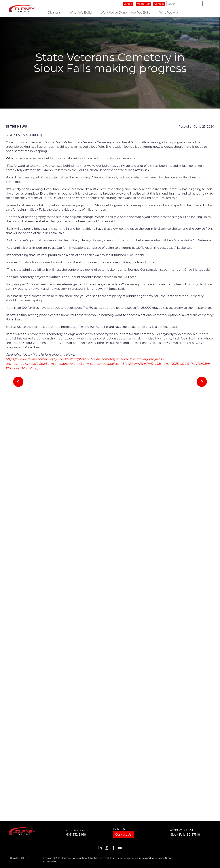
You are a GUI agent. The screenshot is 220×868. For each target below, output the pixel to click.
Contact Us (123, 835)
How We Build (140, 13)
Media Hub (143, 4)
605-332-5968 (76, 835)
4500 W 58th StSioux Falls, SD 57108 (185, 832)
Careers (128, 4)
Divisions (54, 13)
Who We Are (169, 13)
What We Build (81, 13)
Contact (159, 4)
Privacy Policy (19, 858)
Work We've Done (114, 13)
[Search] (184, 4)
